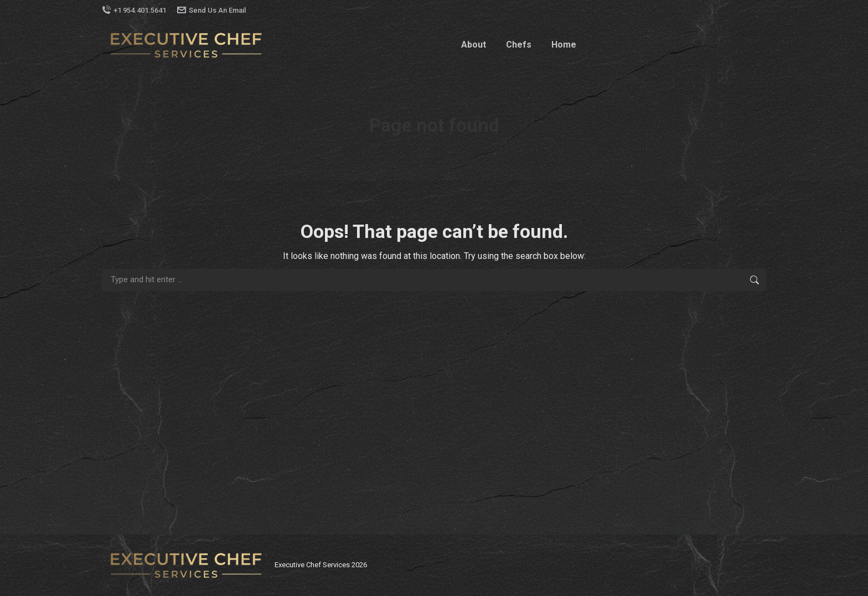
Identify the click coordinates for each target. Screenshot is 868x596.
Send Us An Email (211, 10)
